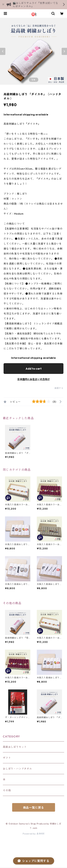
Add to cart (34, 369)
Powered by (33, 834)
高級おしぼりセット (15, 747)
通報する (59, 388)
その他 (7, 790)
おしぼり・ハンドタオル (17, 769)
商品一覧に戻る (34, 808)
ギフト (7, 758)
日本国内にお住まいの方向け (34, 379)
